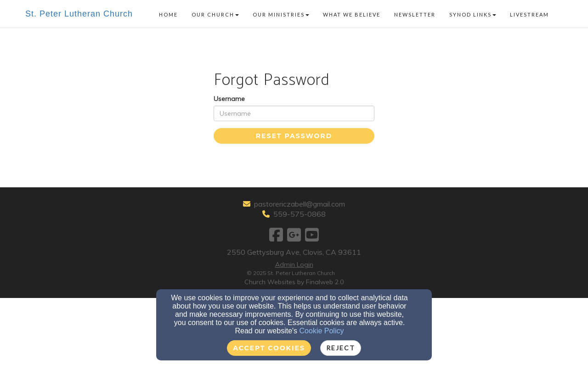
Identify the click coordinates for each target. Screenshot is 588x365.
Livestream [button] (529, 14)
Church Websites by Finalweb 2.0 (294, 282)
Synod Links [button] (473, 14)
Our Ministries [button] (281, 14)
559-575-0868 (300, 214)
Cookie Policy (322, 331)
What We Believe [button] (352, 14)
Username (229, 99)
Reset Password (294, 136)
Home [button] (168, 14)
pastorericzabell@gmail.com (300, 204)
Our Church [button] (215, 14)
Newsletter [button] (415, 14)
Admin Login (294, 264)
